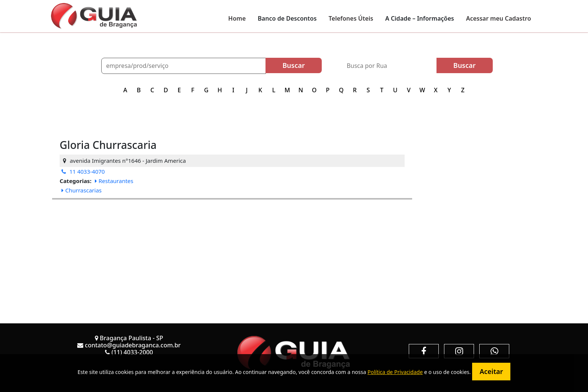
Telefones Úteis (351, 18)
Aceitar (491, 371)
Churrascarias (82, 190)
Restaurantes (114, 181)
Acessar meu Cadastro (499, 18)
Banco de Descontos (287, 18)
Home (237, 18)
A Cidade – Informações (419, 18)
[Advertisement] (232, 252)
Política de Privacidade (395, 372)
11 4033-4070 (83, 171)
